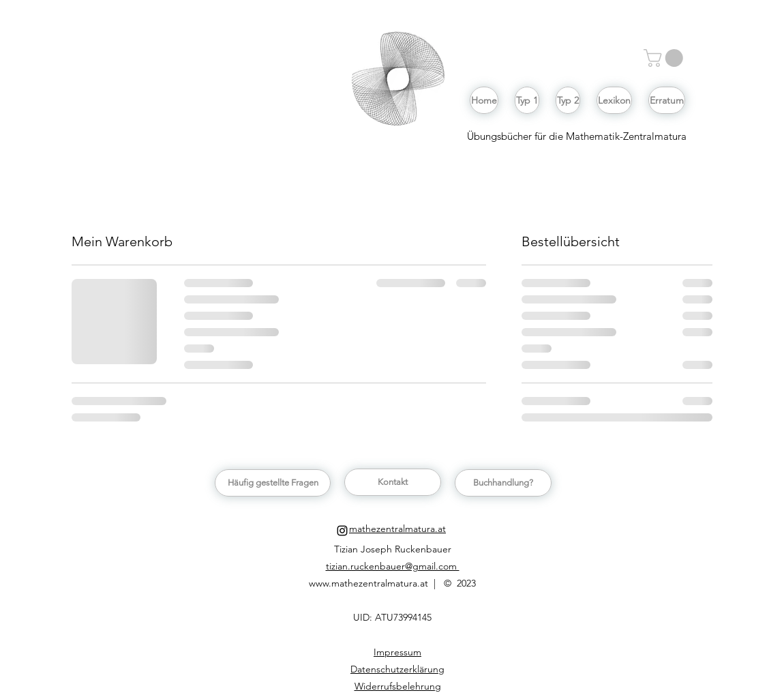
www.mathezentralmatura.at (370, 583)
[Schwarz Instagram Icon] (342, 531)
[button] (665, 58)
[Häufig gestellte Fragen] (273, 483)
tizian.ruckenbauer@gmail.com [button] (393, 566)
